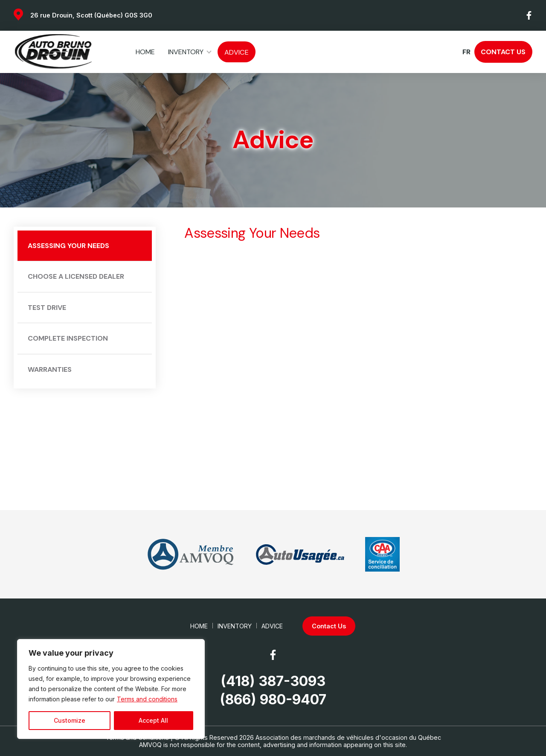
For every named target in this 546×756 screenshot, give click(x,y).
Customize (70, 720)
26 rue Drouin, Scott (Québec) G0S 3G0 (91, 15)
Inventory (186, 52)
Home (145, 52)
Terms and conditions (147, 699)
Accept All (153, 720)
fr (466, 52)
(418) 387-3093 (273, 681)
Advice (237, 52)
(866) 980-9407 (273, 700)
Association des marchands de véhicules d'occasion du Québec (348, 737)
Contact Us (503, 52)
